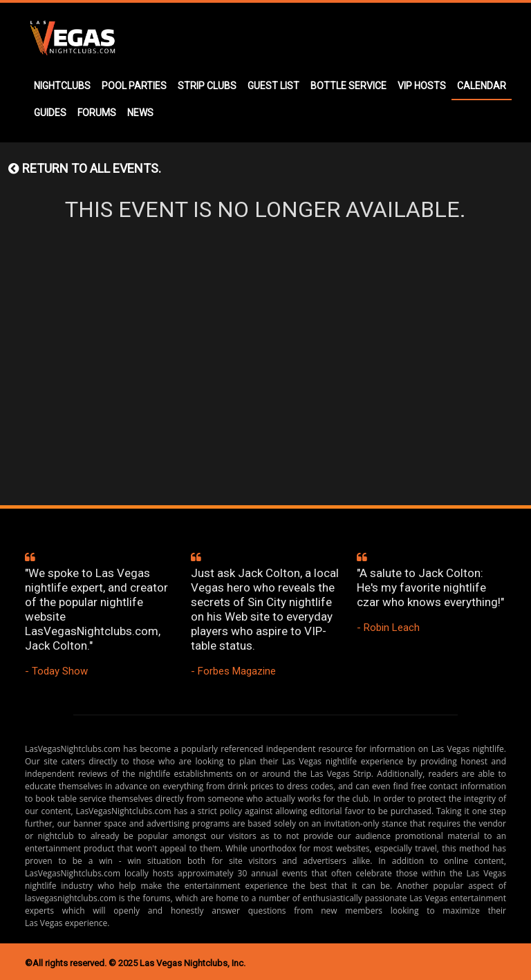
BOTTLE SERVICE (348, 86)
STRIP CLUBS (207, 86)
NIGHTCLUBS (62, 86)
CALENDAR (482, 86)
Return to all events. (85, 168)
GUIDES (50, 113)
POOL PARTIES (134, 86)
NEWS (140, 113)
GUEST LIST (273, 86)
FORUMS (97, 113)
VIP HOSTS (422, 86)
